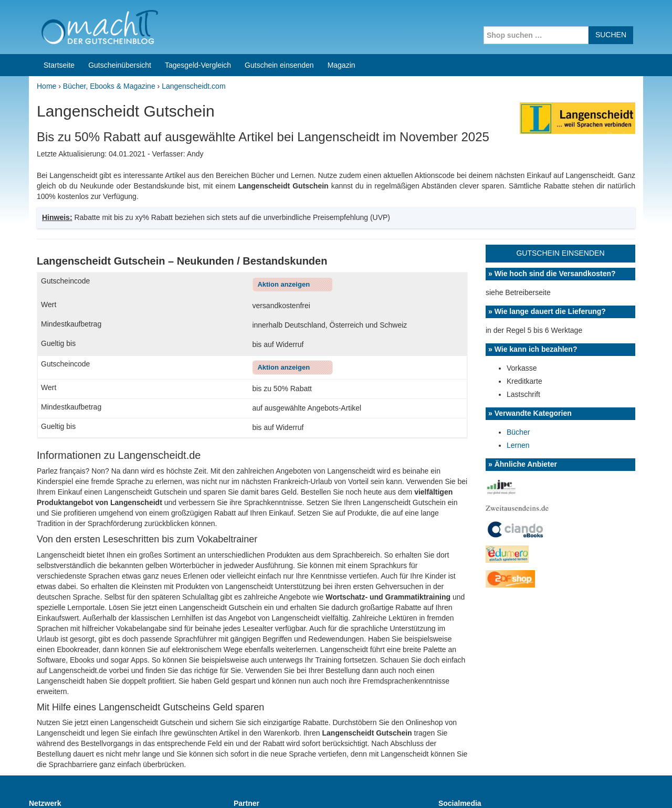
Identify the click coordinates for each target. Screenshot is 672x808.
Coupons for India (258, 741)
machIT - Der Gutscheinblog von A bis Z (119, 786)
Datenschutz (623, 786)
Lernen (518, 359)
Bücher (518, 345)
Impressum (578, 786)
